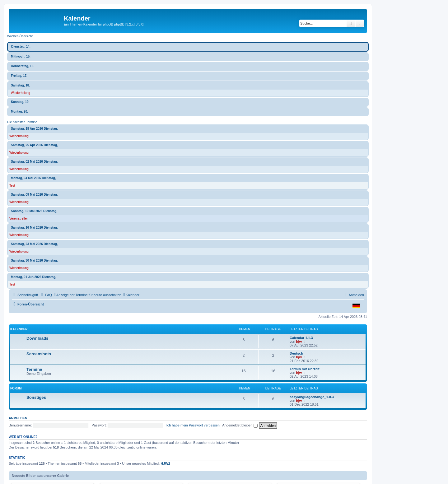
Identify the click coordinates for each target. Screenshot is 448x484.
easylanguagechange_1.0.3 (312, 397)
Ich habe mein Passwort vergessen (193, 425)
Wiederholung (21, 93)
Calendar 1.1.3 (301, 338)
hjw (299, 342)
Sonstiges (36, 397)
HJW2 (165, 463)
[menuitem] (46, 295)
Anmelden (18, 418)
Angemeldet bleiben (240, 425)
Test (12, 186)
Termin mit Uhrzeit (305, 369)
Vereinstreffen (19, 219)
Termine (34, 369)
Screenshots (39, 354)
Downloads (37, 338)
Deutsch (296, 353)
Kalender (19, 329)
